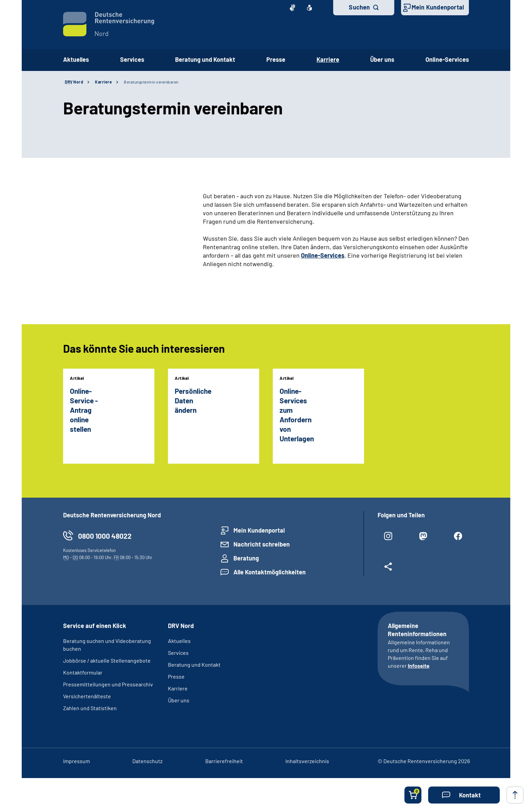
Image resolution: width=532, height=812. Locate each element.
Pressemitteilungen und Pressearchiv (108, 684)
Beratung (246, 558)
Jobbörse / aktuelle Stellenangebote (107, 660)
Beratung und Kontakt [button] (205, 59)
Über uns (179, 700)
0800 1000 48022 (105, 536)
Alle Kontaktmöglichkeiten (270, 572)
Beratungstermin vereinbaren (151, 82)
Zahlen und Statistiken (90, 708)
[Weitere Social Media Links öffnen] (388, 569)
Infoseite (419, 666)
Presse (176, 676)
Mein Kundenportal (438, 7)
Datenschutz (147, 761)
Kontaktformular (83, 672)
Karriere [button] (328, 59)
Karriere (103, 82)
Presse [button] (276, 59)
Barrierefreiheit (224, 761)
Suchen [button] (359, 7)
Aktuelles (76, 59)
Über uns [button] (382, 59)
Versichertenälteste (87, 696)
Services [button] (132, 59)
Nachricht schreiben (262, 544)
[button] (464, 795)
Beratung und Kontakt (194, 665)
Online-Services (447, 59)
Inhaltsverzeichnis (307, 761)
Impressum (77, 761)
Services (178, 653)
